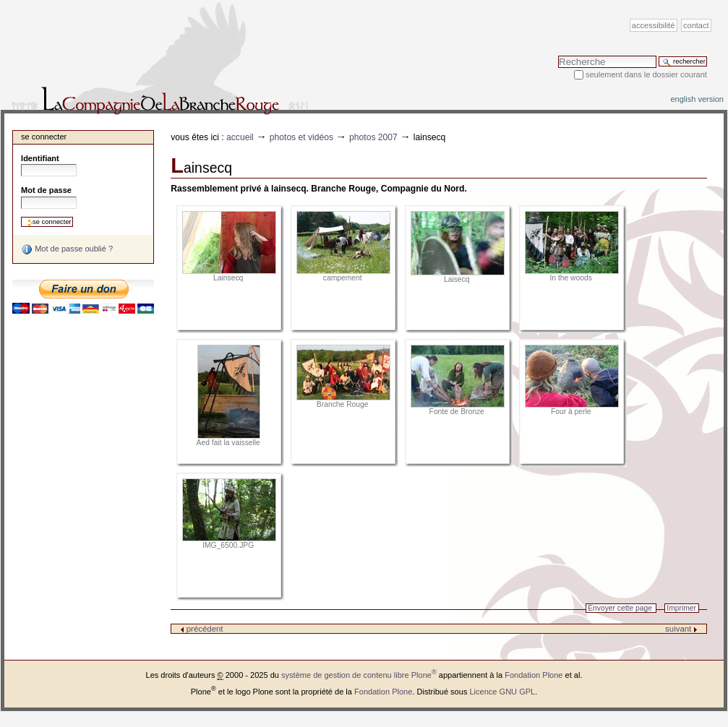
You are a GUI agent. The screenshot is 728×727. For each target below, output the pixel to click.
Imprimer (681, 608)
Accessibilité (653, 25)
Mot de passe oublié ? (67, 249)
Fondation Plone (534, 675)
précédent (202, 629)
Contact (696, 25)
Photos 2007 (373, 137)
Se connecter (44, 137)
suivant (681, 629)
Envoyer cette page (620, 608)
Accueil (240, 137)
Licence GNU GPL (502, 692)
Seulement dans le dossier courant (646, 74)
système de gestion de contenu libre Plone (359, 675)
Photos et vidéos (301, 137)
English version (697, 99)
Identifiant (40, 158)
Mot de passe (46, 190)
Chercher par (558, 55)
